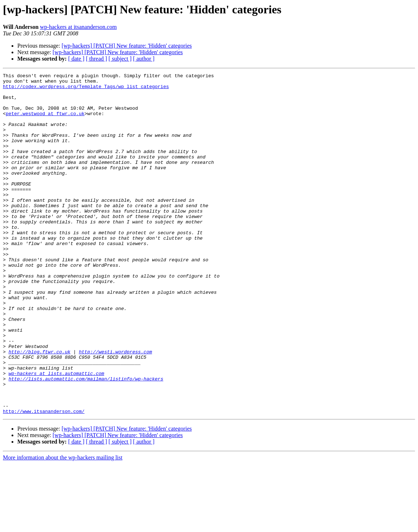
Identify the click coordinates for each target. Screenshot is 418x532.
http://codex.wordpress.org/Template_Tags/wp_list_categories (86, 90)
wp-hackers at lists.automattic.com (56, 434)
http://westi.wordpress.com (116, 408)
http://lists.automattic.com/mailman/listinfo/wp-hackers (86, 440)
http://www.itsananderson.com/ (44, 479)
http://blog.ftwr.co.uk (40, 408)
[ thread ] (96, 59)
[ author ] (144, 59)
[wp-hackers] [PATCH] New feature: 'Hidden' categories (127, 46)
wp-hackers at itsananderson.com (78, 27)
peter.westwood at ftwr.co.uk (45, 122)
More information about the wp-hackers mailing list (63, 526)
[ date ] (76, 59)
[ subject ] (120, 59)
